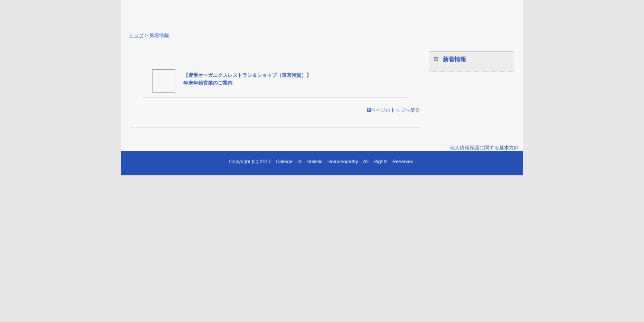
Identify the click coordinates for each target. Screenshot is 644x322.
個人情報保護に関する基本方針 (484, 148)
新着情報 (454, 59)
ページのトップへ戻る (393, 110)
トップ (136, 35)
